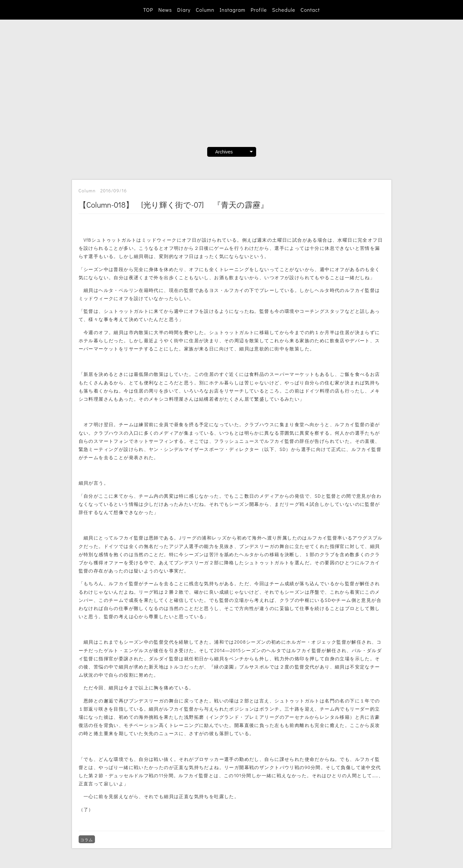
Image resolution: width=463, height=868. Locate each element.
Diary (184, 10)
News (165, 10)
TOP (148, 10)
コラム (87, 840)
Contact (310, 10)
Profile (259, 10)
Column (205, 10)
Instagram (232, 10)
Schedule (284, 10)
